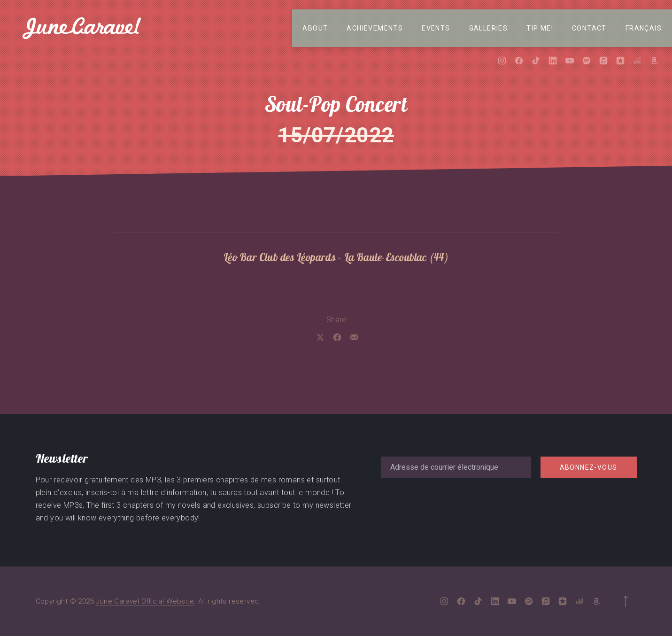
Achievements (375, 28)
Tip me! (540, 28)
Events (436, 28)
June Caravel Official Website (145, 601)
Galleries (489, 28)
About (315, 28)
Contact (589, 28)
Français (644, 28)
